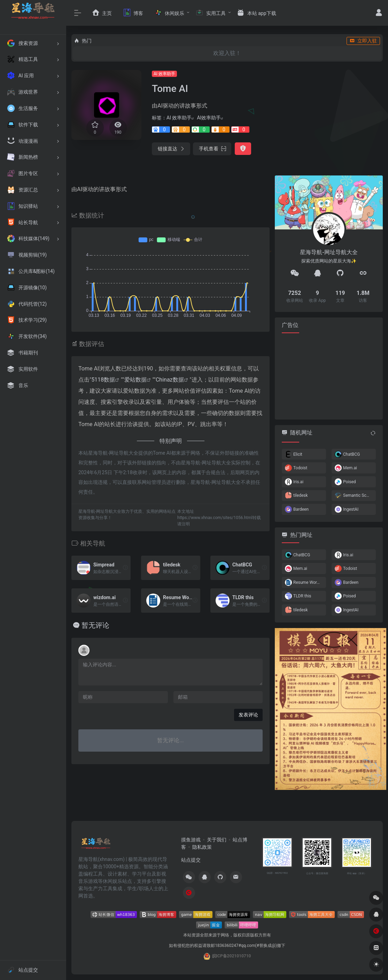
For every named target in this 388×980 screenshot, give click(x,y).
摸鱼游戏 (191, 840)
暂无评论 (95, 625)
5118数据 (103, 380)
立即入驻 (363, 41)
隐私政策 (202, 847)
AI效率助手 (209, 118)
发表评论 (248, 715)
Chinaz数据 (170, 380)
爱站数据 (135, 380)
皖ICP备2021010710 (232, 956)
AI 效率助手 (164, 74)
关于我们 (217, 840)
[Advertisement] (329, 376)
